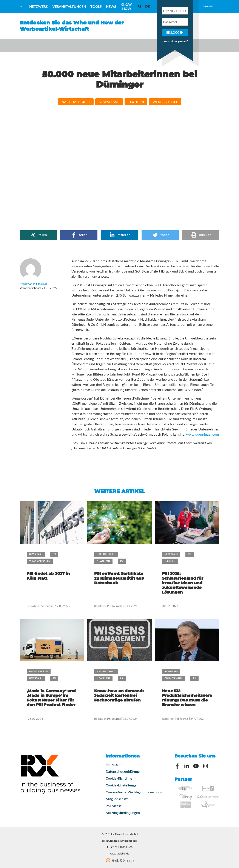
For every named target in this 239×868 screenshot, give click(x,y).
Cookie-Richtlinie (119, 778)
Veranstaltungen (69, 6)
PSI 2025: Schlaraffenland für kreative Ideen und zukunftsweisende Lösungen (183, 583)
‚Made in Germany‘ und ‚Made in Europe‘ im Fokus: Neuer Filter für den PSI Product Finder (51, 698)
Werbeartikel (165, 102)
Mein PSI (208, 6)
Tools (96, 6)
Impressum (114, 764)
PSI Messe (114, 806)
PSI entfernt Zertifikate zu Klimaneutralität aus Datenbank (119, 578)
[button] (38, 235)
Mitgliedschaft (117, 799)
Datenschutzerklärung (123, 771)
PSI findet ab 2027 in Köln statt (48, 576)
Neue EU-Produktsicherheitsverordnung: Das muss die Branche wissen (187, 698)
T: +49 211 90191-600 (120, 847)
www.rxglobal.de (120, 854)
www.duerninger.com (202, 434)
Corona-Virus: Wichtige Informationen (135, 792)
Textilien (136, 102)
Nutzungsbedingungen (123, 813)
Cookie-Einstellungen (122, 785)
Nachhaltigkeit (76, 102)
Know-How (127, 6)
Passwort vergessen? (175, 41)
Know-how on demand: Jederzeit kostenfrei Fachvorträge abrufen (119, 696)
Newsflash (109, 102)
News (111, 6)
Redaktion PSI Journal (40, 606)
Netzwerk (39, 6)
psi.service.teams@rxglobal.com (120, 841)
